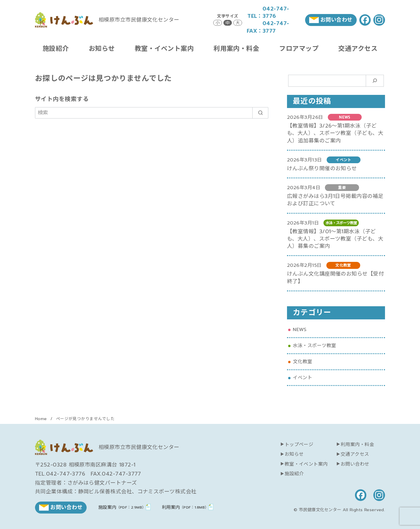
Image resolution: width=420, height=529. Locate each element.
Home (42, 419)
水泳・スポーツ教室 (314, 346)
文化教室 (302, 362)
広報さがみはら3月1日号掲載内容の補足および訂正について (335, 200)
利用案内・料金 (236, 49)
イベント (302, 378)
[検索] (152, 113)
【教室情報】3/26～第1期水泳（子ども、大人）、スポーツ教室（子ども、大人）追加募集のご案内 (335, 133)
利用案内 (185, 507)
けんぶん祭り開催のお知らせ (322, 168)
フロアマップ (299, 49)
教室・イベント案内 (164, 49)
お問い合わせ (355, 464)
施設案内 (122, 507)
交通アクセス (358, 49)
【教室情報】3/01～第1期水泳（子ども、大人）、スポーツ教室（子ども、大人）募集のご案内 (335, 239)
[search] (260, 113)
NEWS (300, 329)
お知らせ (102, 49)
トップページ (299, 445)
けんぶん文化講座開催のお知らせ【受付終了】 (335, 277)
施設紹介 (56, 49)
